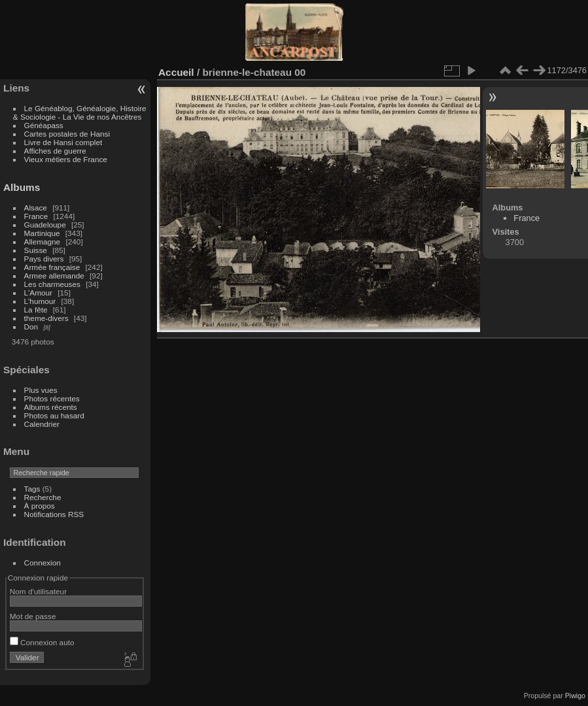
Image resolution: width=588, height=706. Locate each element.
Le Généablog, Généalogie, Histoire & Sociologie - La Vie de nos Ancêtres (80, 112)
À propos (40, 506)
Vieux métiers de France (66, 159)
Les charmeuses (52, 284)
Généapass (44, 125)
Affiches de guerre (55, 151)
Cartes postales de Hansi (67, 134)
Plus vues (41, 390)
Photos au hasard (54, 415)
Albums (22, 187)
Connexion (43, 563)
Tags (32, 489)
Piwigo (575, 696)
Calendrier (42, 424)
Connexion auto (42, 642)
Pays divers (44, 259)
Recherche (43, 497)
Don (31, 327)
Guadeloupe (45, 225)
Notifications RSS (54, 514)
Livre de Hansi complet (63, 142)
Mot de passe (33, 616)
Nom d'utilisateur (38, 591)
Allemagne (43, 242)
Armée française (52, 267)
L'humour (40, 301)
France (36, 216)
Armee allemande (54, 276)
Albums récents (51, 407)
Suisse (36, 250)
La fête (36, 310)
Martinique (42, 233)
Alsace (36, 208)
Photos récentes (52, 398)
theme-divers (46, 318)
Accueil (176, 72)
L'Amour (38, 293)
